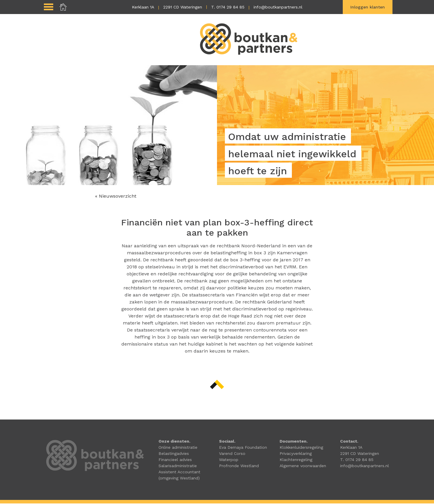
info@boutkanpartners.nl (278, 7)
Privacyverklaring (296, 454)
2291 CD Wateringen (183, 7)
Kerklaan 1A (143, 7)
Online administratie (178, 448)
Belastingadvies (174, 454)
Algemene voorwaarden (303, 466)
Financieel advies (175, 460)
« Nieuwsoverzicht (116, 197)
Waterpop (229, 460)
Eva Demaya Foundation (243, 448)
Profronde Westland (239, 466)
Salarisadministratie (178, 466)
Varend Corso (232, 454)
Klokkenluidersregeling (301, 448)
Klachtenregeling (296, 460)
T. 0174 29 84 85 (228, 7)
